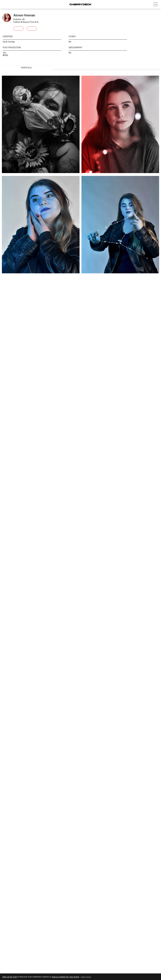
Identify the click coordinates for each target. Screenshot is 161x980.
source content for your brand (65, 977)
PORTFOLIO (26, 68)
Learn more (86, 977)
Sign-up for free (10, 977)
